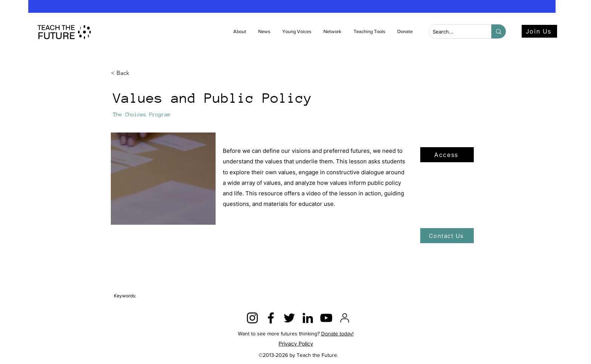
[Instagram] (252, 318)
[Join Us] (539, 31)
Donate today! (337, 334)
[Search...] (454, 32)
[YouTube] (326, 318)
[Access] (447, 155)
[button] (265, 32)
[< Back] (136, 73)
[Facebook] (271, 318)
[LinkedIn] (308, 318)
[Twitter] (289, 318)
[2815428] (345, 318)
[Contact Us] (447, 236)
